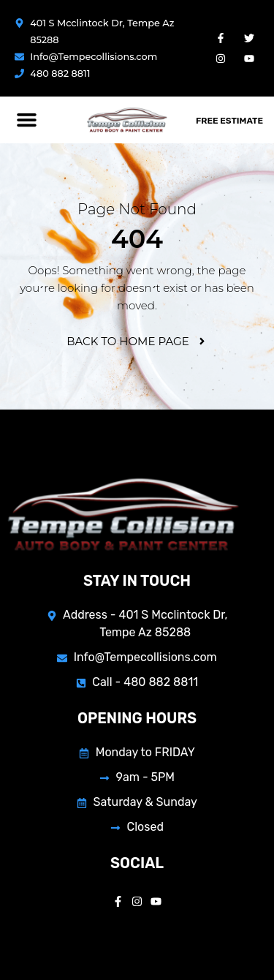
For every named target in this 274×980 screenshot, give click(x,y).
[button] (27, 120)
